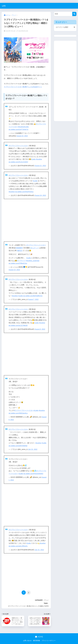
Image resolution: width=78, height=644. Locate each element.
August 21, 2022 (40, 165)
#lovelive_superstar (34, 260)
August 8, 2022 (40, 328)
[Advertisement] (26, 220)
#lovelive (21, 127)
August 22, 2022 (22, 136)
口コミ (35, 604)
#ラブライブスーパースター (19, 145)
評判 (47, 604)
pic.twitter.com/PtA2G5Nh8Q (34, 472)
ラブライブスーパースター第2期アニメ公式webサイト (23, 87)
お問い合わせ (27, 639)
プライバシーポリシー (49, 639)
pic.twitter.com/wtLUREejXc (18, 544)
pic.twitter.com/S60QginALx (18, 412)
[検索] (74, 14)
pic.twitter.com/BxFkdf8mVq (33, 295)
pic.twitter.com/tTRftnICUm (18, 263)
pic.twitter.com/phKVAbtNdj (18, 444)
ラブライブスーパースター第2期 (20, 604)
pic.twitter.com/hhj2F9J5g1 (25, 191)
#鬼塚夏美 (19, 247)
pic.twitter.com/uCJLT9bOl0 (18, 324)
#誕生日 (20, 250)
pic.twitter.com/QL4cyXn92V (19, 162)
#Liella (26, 127)
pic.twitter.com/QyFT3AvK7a (19, 129)
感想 (42, 604)
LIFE (4, 6)
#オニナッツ (34, 247)
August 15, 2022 (14, 269)
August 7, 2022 (33, 298)
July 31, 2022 (33, 448)
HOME (39, 635)
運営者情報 (37, 639)
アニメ (46, 598)
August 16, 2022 (40, 195)
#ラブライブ (23, 260)
